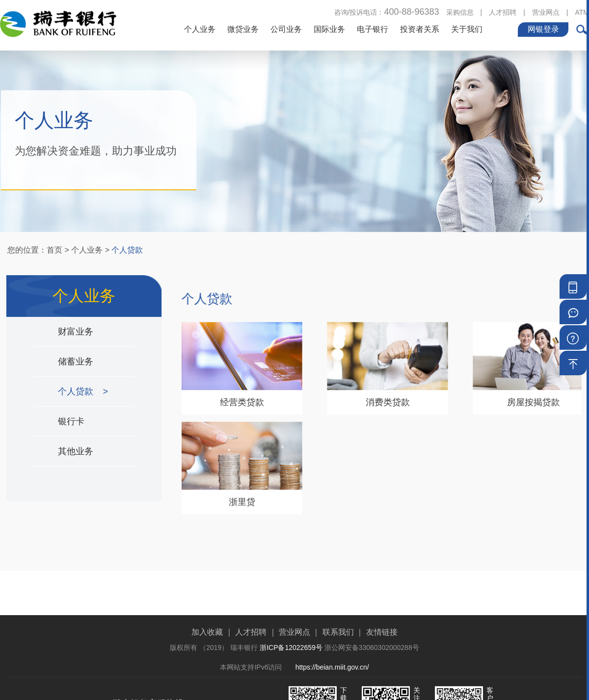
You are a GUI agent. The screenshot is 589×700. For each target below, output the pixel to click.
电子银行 (373, 28)
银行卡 (72, 421)
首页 (54, 250)
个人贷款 (127, 250)
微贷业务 (243, 28)
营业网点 (546, 11)
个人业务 (200, 28)
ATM (582, 11)
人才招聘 (503, 11)
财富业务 (76, 332)
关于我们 (467, 28)
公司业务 (286, 28)
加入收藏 (207, 660)
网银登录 (543, 28)
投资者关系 (420, 28)
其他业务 (76, 451)
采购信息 (460, 11)
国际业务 (329, 28)
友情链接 (382, 660)
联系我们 (338, 660)
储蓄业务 (76, 362)
